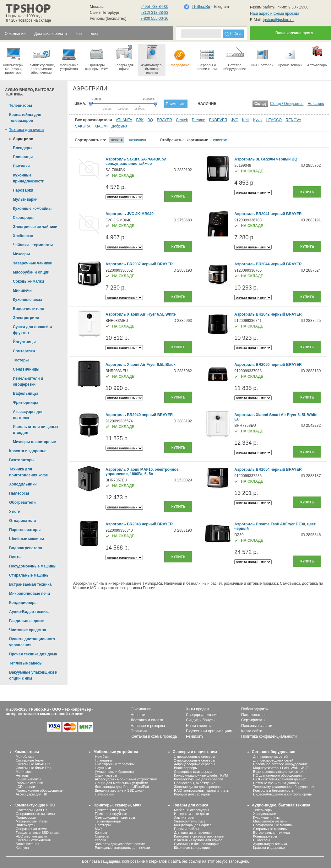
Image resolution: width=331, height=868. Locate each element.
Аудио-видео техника (270, 844)
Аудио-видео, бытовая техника (281, 805)
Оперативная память (33, 829)
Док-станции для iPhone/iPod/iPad (122, 787)
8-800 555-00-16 (154, 19)
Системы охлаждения (33, 840)
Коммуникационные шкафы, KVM (201, 775)
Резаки (100, 840)
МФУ (99, 829)
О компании (141, 709)
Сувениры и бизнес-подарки (197, 844)
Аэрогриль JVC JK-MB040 (130, 214)
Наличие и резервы (148, 726)
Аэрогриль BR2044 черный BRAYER (268, 264)
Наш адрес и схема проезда (275, 14)
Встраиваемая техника (271, 833)
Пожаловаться (254, 715)
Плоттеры (103, 825)
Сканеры (102, 836)
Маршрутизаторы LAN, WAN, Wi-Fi (281, 768)
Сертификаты (253, 720)
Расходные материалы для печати (122, 848)
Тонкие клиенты (28, 779)
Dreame (199, 120)
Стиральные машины (270, 829)
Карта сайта (252, 731)
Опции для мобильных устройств (122, 783)
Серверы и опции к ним (195, 752)
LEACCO (274, 120)
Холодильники (265, 814)
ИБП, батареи (262, 55)
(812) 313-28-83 (155, 13)
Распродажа (179, 55)
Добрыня (119, 126)
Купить (178, 196)
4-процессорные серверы (194, 764)
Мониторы (24, 772)
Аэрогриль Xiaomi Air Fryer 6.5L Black (141, 365)
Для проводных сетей (270, 757)
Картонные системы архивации (199, 836)
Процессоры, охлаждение (195, 783)
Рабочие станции (30, 783)
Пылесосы (262, 840)
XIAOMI (101, 126)
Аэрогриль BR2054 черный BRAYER (268, 469)
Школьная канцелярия (192, 848)
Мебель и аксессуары (191, 810)
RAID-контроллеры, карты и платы (202, 790)
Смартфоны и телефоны (115, 764)
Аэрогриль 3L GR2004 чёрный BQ (266, 159)
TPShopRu (201, 7)
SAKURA (83, 126)
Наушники (103, 768)
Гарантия (139, 731)
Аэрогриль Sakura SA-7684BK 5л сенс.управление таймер (136, 161)
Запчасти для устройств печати (120, 844)
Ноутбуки (102, 757)
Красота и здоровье (269, 848)
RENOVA (294, 120)
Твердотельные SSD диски (37, 833)
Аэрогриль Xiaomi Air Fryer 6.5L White (141, 314)
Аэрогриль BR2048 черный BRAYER (139, 524)
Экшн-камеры (106, 775)
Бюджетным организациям (209, 731)
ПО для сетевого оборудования (278, 775)
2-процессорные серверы (194, 760)
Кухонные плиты (266, 817)
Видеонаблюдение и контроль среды (283, 794)
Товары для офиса (124, 57)
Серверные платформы (193, 772)
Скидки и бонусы (201, 720)
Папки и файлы (186, 829)
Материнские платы (32, 821)
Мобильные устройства (69, 57)
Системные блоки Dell (33, 768)
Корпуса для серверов (192, 794)
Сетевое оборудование (235, 57)
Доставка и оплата (147, 720)
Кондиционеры (265, 836)
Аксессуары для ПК (31, 794)
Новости (138, 715)
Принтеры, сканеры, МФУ (117, 805)
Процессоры (26, 817)
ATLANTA (124, 120)
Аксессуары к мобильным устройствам (126, 779)
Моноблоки (25, 757)
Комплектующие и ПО (35, 805)
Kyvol (258, 120)
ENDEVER (218, 120)
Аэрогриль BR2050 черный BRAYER (268, 365)
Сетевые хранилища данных (276, 783)
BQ (150, 120)
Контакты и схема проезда (154, 736)
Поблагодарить (255, 709)
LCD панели (25, 787)
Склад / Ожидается (287, 104)
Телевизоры (263, 810)
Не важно (316, 104)
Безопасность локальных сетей (278, 772)
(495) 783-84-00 (155, 7)
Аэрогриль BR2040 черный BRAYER (139, 415)
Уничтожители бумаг (190, 821)
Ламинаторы (184, 817)
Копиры (101, 833)
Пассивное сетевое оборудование (280, 764)
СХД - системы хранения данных (279, 779)
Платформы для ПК (32, 810)
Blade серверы (186, 768)
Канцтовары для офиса (193, 825)
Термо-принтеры (108, 821)
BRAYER (165, 120)
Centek (182, 120)
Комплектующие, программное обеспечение (41, 59)
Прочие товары (290, 55)
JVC (235, 120)
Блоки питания (27, 844)
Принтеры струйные (111, 814)
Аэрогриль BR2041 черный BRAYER (268, 214)
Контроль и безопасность (273, 790)
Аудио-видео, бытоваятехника (152, 59)
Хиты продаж (197, 709)
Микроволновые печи (270, 821)
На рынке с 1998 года (25, 16)
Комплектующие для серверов (198, 779)
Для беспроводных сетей (273, 760)
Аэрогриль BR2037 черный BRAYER (139, 264)
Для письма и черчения (193, 833)
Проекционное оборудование (39, 790)
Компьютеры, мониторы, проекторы (14, 59)
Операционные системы (35, 814)
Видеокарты (25, 825)
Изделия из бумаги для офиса (198, 840)
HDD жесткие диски (31, 836)
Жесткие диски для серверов (197, 787)
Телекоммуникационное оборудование (284, 787)
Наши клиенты (199, 726)
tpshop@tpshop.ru (278, 20)
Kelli (246, 120)
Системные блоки (30, 760)
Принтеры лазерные (111, 810)
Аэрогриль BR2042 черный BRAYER (268, 314)
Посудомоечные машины (273, 825)
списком (220, 140)
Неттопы (23, 775)
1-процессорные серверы (194, 757)
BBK (140, 120)
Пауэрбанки (104, 794)
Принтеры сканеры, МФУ (97, 57)
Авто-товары (317, 55)
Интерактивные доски (191, 814)
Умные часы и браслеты (114, 772)
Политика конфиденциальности (269, 736)
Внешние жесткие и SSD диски (120, 790)
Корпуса (22, 848)
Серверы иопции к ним (207, 57)
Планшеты (103, 760)
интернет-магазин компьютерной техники (45, 714)
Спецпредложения (202, 715)
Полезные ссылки (257, 726)
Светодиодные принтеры (115, 817)
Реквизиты (195, 736)
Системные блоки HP (33, 764)
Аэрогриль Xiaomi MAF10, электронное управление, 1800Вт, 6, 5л (142, 472)
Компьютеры (27, 752)
